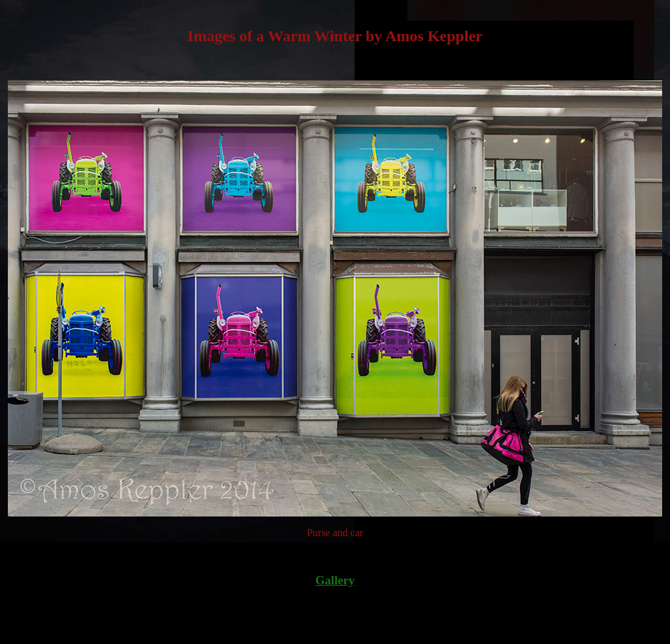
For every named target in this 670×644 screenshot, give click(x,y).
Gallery (335, 580)
